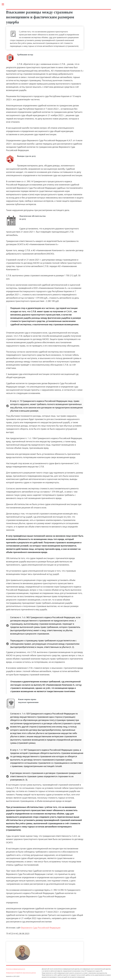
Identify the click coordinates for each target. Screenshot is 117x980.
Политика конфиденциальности (15, 969)
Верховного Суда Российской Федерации (41, 928)
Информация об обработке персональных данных (21, 973)
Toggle (4, 4)
